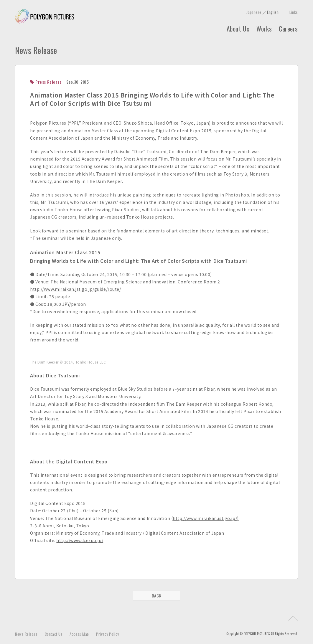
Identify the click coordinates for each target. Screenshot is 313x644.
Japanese (254, 12)
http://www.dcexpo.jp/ (80, 540)
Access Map (79, 634)
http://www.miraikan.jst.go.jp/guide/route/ (76, 289)
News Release (26, 634)
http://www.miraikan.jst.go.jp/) (206, 518)
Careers (288, 29)
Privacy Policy (108, 634)
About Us (238, 29)
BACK (156, 596)
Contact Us (54, 634)
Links (294, 12)
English (273, 12)
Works (264, 29)
